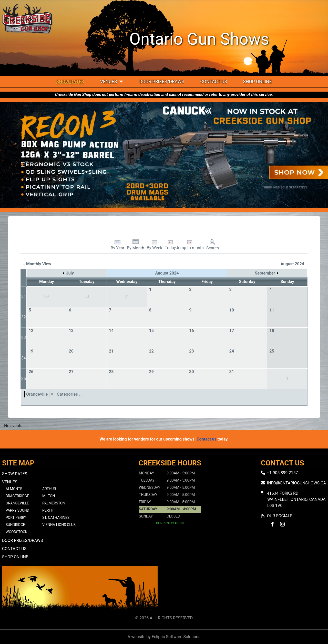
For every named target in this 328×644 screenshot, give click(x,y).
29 (151, 372)
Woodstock (17, 532)
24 (232, 351)
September (266, 273)
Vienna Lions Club (59, 525)
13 (71, 331)
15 (151, 331)
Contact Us (214, 82)
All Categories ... (67, 394)
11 (272, 310)
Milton (49, 496)
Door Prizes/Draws (162, 82)
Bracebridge (17, 496)
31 (24, 296)
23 (191, 351)
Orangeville (37, 394)
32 (24, 317)
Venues (109, 82)
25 (272, 351)
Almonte (14, 489)
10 (232, 310)
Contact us (206, 439)
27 (71, 372)
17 (232, 331)
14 (111, 331)
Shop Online (257, 82)
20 (71, 351)
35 (24, 379)
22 (151, 351)
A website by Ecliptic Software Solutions (164, 637)
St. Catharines (56, 518)
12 (31, 331)
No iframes (248, 590)
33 (24, 338)
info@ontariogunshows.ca (296, 483)
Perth (48, 510)
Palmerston (54, 503)
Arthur (49, 489)
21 (111, 351)
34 (24, 358)
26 (31, 372)
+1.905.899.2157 (283, 473)
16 (191, 331)
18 (272, 331)
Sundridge (15, 525)
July (68, 273)
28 (111, 372)
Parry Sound (17, 510)
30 (191, 372)
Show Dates (70, 82)
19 (31, 351)
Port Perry (16, 518)
